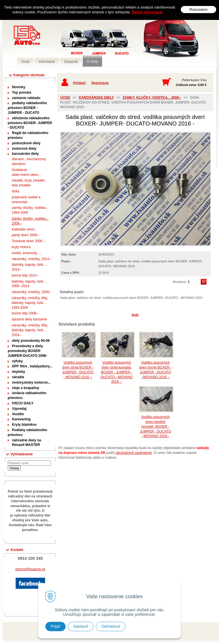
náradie (18, 377)
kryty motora (21, 247)
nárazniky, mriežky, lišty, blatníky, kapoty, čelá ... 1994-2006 (30, 303)
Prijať (55, 626)
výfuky (17, 361)
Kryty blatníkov (24, 425)
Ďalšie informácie (147, 12)
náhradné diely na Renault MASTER (27, 443)
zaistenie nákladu (26, 98)
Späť (135, 315)
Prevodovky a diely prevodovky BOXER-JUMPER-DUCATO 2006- (27, 351)
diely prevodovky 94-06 (31, 341)
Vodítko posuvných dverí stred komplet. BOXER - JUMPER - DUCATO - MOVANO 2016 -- (117, 372)
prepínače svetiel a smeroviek (26, 200)
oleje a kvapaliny (26, 388)
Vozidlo (18, 414)
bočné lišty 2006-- (25, 313)
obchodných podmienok (134, 453)
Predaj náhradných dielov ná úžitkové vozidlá (85, 45)
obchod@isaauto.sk (30, 569)
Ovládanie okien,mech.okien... (26, 172)
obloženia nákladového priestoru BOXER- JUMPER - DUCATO (30, 123)
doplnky (19, 372)
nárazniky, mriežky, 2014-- (32, 259)
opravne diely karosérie (29, 319)
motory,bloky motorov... (31, 382)
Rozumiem (198, 10)
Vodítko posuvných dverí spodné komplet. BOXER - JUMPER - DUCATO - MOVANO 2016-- (155, 426)
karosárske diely (25, 154)
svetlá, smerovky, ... (27, 253)
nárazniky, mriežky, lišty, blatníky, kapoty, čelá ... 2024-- (30, 330)
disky (16, 191)
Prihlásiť (79, 83)
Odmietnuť (111, 626)
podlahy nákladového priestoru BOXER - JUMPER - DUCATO (27, 108)
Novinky (19, 87)
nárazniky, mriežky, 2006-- (32, 292)
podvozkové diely (26, 143)
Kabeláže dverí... (25, 229)
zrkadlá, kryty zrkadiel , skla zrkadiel (29, 183)
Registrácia (100, 83)
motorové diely (24, 149)
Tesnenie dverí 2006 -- (29, 241)
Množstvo (180, 282)
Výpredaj (19, 409)
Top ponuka (22, 92)
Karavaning (21, 419)
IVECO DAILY (23, 403)
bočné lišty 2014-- (25, 275)
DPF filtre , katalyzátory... (32, 366)
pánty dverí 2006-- (26, 235)
